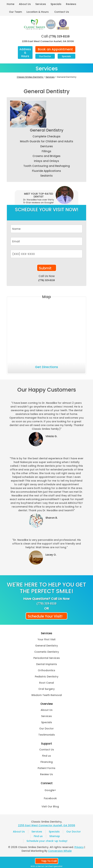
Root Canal (47, 683)
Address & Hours (25, 53)
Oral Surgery (46, 689)
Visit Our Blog (50, 806)
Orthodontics (46, 670)
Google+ (50, 790)
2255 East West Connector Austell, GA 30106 (48, 41)
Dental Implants (47, 664)
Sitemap (55, 836)
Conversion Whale (60, 851)
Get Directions (46, 367)
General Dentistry (47, 130)
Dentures (47, 146)
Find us (46, 756)
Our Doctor (45, 56)
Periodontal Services (47, 658)
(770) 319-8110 (59, 36)
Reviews (71, 4)
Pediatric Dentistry (47, 677)
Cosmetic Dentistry (47, 652)
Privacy (79, 847)
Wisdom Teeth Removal (47, 695)
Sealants (46, 176)
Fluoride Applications (46, 171)
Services (41, 4)
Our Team (15, 12)
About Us (25, 4)
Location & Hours (38, 12)
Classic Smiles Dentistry (30, 77)
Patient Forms (46, 768)
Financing (47, 762)
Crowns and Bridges (46, 156)
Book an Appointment (55, 49)
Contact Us (62, 12)
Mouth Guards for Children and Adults (47, 141)
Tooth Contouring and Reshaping (47, 166)
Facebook (50, 798)
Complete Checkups (46, 136)
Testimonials (47, 735)
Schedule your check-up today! (47, 841)
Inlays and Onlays (46, 161)
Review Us (46, 774)
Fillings (46, 151)
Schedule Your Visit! (45, 616)
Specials (56, 4)
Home (11, 4)
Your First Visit (47, 639)
